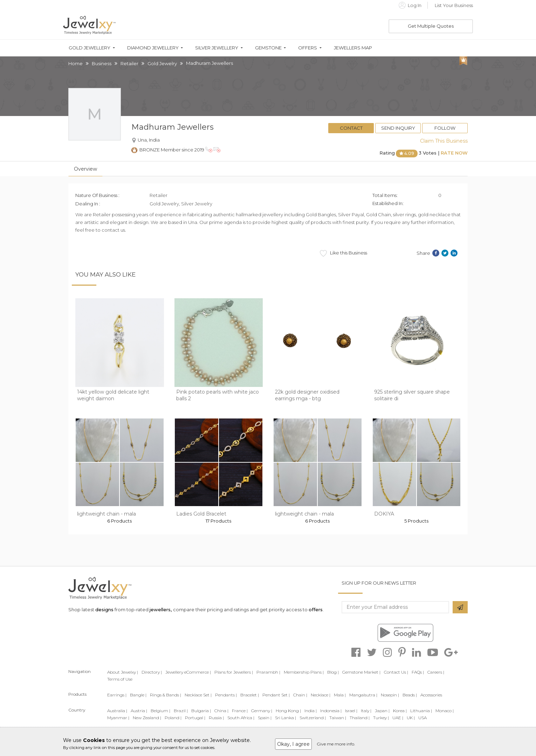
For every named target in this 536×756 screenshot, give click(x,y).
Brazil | (181, 711)
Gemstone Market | (361, 672)
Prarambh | (268, 672)
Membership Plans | (304, 672)
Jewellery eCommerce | (188, 672)
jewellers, (161, 609)
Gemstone (268, 48)
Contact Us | (396, 672)
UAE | (398, 718)
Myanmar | (118, 718)
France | (240, 711)
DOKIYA (384, 514)
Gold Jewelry (162, 63)
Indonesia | (331, 711)
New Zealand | (147, 718)
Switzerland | (313, 718)
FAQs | (418, 672)
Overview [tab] (85, 169)
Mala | (340, 695)
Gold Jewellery (90, 48)
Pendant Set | (276, 695)
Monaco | (445, 711)
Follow (445, 128)
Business (102, 63)
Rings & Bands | (166, 695)
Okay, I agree (293, 744)
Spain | (265, 718)
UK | (411, 718)
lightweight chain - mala (106, 514)
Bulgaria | (201, 711)
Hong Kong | (288, 711)
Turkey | (381, 718)
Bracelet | (250, 695)
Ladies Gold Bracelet (201, 514)
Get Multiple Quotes (431, 26)
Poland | (173, 718)
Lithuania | (421, 711)
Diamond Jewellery (153, 48)
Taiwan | (338, 718)
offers (316, 609)
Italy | (366, 711)
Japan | (382, 711)
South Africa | (241, 718)
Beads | (410, 695)
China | (221, 711)
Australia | (117, 711)
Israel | (351, 711)
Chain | (300, 695)
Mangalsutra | (363, 695)
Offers (308, 48)
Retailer (129, 63)
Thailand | (360, 718)
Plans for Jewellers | (234, 672)
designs (104, 609)
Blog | (333, 672)
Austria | (139, 711)
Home (75, 63)
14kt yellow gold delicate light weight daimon (113, 395)
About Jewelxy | (123, 672)
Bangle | (138, 695)
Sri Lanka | (286, 718)
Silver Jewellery (217, 48)
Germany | (262, 711)
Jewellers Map (353, 48)
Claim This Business (444, 141)
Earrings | (117, 695)
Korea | (400, 711)
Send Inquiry (398, 128)
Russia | (216, 718)
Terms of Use (120, 679)
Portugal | (195, 718)
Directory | (152, 672)
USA (422, 718)
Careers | (436, 672)
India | (311, 711)
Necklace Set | (198, 695)
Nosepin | (390, 695)
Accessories (431, 695)
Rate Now (454, 153)
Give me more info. (336, 744)
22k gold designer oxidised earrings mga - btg (307, 395)
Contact (351, 128)
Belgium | (160, 711)
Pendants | (226, 695)
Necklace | (321, 695)
